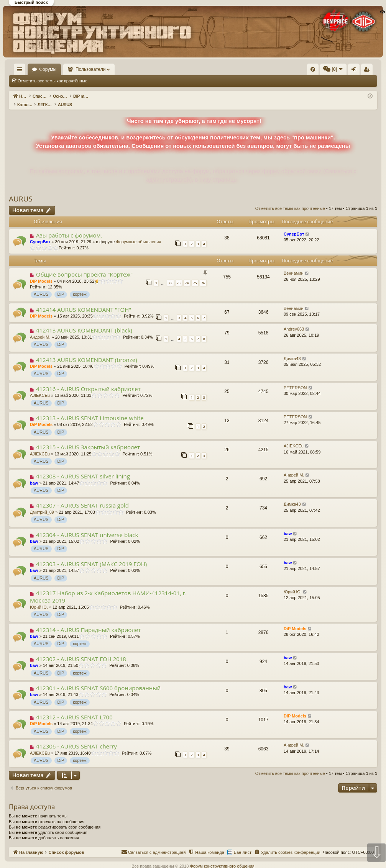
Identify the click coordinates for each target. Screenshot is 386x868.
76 (203, 275)
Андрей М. (40, 329)
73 (179, 275)
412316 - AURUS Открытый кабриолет (88, 381)
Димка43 (292, 350)
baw (34, 475)
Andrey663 (294, 321)
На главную (31, 69)
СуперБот (40, 234)
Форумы (70, 69)
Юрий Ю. (39, 599)
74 (187, 275)
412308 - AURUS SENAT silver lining (83, 468)
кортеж (80, 286)
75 (195, 275)
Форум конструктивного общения (222, 858)
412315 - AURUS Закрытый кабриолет (88, 439)
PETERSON (295, 380)
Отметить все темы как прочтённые (53, 81)
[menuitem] (197, 69)
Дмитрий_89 (42, 504)
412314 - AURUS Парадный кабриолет (88, 622)
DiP (61, 286)
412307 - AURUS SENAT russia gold (82, 497)
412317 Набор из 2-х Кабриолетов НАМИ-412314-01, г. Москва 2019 (108, 589)
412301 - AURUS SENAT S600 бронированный (99, 680)
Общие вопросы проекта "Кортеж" (84, 266)
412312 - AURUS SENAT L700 (74, 709)
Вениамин (294, 265)
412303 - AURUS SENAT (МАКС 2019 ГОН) (91, 556)
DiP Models (41, 273)
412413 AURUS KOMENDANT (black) (84, 322)
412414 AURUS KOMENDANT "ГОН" (84, 301)
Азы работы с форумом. (69, 227)
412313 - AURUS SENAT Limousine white (90, 410)
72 (170, 275)
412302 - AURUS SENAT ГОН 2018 (81, 651)
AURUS (21, 191)
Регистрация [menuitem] (314, 71)
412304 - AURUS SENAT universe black (87, 527)
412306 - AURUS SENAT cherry (76, 738)
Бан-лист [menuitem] (243, 844)
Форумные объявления (139, 234)
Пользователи (113, 69)
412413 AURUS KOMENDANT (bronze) (87, 352)
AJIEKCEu (40, 387)
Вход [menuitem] (301, 71)
